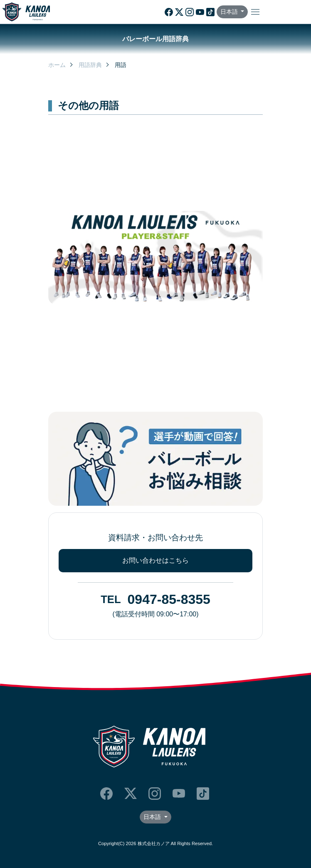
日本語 (230, 12)
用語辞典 (90, 65)
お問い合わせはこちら (155, 560)
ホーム (57, 65)
